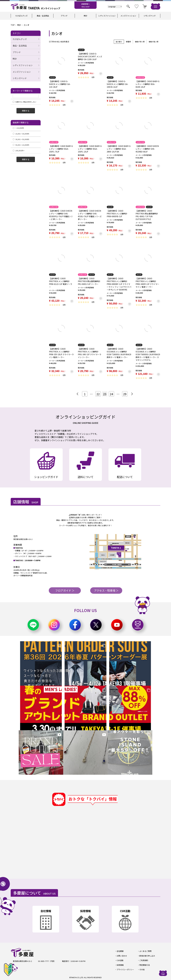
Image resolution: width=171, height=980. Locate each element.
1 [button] (85, 394)
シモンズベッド (150, 16)
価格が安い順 (140, 42)
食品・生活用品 (43, 16)
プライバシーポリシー (125, 970)
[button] (78, 394)
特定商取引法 (145, 965)
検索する (26, 111)
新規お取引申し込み (147, 956)
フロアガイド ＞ (65, 590)
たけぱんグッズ (21, 16)
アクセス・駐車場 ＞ (106, 590)
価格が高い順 (153, 42)
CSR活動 (120, 960)
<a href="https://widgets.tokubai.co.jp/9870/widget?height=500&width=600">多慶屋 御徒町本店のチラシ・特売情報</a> (92, 842)
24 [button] (111, 394)
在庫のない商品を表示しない (24, 102)
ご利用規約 (144, 960)
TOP (13, 25)
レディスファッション (107, 16)
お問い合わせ (122, 956)
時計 (85, 16)
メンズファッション (128, 16)
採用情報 (120, 965)
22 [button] (98, 394)
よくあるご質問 (145, 951)
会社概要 (120, 951)
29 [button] (125, 394)
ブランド (64, 16)
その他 (142, 970)
